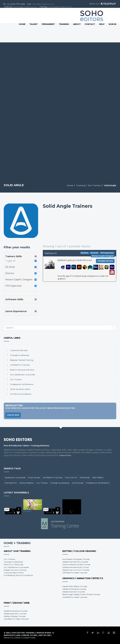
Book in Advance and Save (22, 370)
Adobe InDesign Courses (15, 616)
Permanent (48, 24)
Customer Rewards (19, 350)
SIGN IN (112, 24)
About (77, 24)
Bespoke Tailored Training (22, 360)
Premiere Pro (11, 483)
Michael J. (28, 511)
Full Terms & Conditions (21, 394)
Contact (90, 24)
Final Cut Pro (71, 477)
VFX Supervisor (14, 286)
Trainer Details (105, 261)
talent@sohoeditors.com (43, 4)
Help (102, 24)
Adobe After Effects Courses (75, 586)
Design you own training (15, 570)
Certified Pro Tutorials (20, 365)
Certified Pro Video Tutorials (75, 573)
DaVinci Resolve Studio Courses (76, 564)
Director (10, 273)
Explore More (65, 455)
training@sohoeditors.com (60, 7)
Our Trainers (95, 185)
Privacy (8, 638)
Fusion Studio (34, 477)
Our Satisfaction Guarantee (23, 375)
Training (64, 24)
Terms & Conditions (25, 638)
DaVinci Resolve (26, 483)
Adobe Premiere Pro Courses (75, 562)
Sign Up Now (13, 415)
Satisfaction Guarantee (15, 477)
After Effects (98, 477)
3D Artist (10, 267)
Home (22, 24)
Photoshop (85, 477)
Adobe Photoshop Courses (74, 589)
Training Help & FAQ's (14, 573)
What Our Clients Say (14, 564)
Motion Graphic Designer (19, 280)
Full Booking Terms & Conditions (18, 575)
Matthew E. (51, 253)
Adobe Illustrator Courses (74, 592)
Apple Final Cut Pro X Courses (76, 570)
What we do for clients (20, 389)
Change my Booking (20, 355)
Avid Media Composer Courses (76, 559)
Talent (34, 24)
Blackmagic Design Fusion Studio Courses (81, 594)
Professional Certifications (22, 384)
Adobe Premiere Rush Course (76, 567)
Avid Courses (78, 483)
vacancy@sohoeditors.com (25, 7)
